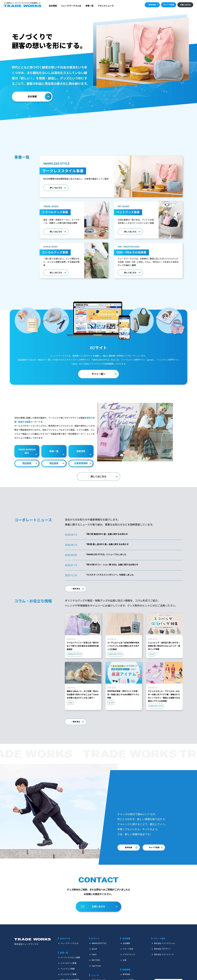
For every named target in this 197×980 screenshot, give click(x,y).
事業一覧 (89, 6)
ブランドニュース (106, 6)
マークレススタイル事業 (70, 965)
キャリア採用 (169, 5)
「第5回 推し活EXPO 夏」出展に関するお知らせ (107, 547)
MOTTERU (96, 967)
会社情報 (53, 6)
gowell (94, 956)
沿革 (125, 967)
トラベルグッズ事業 (68, 970)
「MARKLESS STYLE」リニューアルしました (106, 557)
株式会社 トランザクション (165, 950)
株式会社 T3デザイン (162, 956)
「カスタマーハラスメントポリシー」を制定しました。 (110, 578)
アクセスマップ (129, 962)
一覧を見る (76, 591)
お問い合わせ (185, 5)
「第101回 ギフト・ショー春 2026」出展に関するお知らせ (112, 567)
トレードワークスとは (71, 6)
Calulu (94, 962)
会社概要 (126, 950)
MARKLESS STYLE (99, 950)
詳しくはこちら (56, 188)
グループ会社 (128, 956)
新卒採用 (152, 5)
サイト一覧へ (98, 377)
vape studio (96, 973)
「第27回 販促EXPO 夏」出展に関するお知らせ (106, 537)
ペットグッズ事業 (68, 976)
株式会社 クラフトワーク (164, 962)
